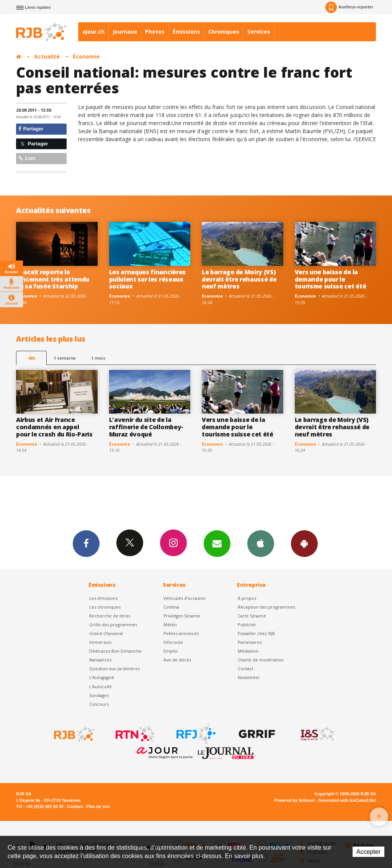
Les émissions (103, 598)
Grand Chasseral (106, 633)
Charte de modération (261, 660)
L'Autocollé (100, 686)
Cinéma (171, 607)
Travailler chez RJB (256, 633)
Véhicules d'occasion (185, 598)
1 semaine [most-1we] (65, 358)
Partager (31, 129)
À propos (247, 598)
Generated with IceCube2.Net (347, 800)
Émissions (186, 32)
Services (259, 32)
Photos (155, 32)
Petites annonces (181, 633)
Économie (86, 56)
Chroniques (224, 32)
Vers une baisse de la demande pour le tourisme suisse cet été (331, 279)
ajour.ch (93, 32)
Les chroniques (105, 607)
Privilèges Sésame (182, 616)
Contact (246, 669)
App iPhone (261, 543)
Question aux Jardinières (114, 669)
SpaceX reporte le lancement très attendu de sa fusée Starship (53, 279)
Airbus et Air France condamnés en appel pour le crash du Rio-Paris (54, 427)
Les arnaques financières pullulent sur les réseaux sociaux (147, 279)
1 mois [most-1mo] (98, 358)
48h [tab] (32, 358)
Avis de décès (177, 660)
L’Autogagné (102, 677)
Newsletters (217, 543)
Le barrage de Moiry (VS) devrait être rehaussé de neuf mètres (239, 279)
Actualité (47, 56)
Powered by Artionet (295, 800)
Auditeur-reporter (349, 7)
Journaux (125, 32)
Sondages (99, 695)
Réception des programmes (266, 607)
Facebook (86, 543)
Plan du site (98, 806)
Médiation (248, 651)
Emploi (171, 651)
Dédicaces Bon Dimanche (115, 651)
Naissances (100, 660)
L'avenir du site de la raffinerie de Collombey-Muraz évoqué (146, 427)
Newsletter (249, 677)
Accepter (368, 852)
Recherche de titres (110, 616)
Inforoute (173, 642)
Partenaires (250, 642)
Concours (99, 704)
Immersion (100, 642)
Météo (170, 625)
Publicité (247, 625)
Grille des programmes (113, 625)
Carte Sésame (252, 616)
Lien (27, 158)
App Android (304, 543)
